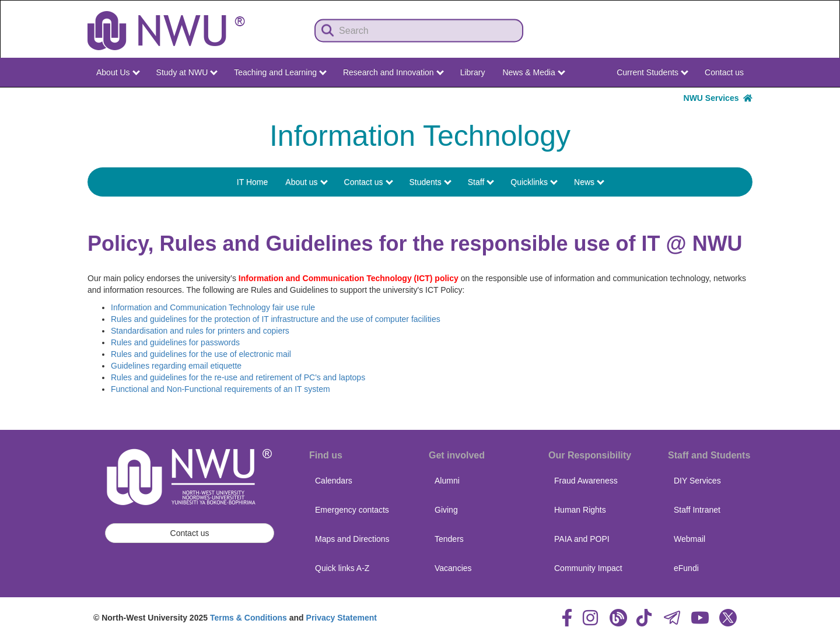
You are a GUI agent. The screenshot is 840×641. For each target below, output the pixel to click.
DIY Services (697, 481)
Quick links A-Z (342, 568)
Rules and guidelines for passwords (175, 342)
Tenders (449, 539)
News (589, 182)
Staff (481, 182)
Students (430, 182)
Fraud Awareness (586, 481)
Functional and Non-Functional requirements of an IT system (220, 389)
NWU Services (718, 98)
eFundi (686, 568)
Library (473, 72)
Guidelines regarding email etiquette (176, 366)
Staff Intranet (697, 510)
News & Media (533, 72)
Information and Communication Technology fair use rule (213, 307)
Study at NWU (187, 72)
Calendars (334, 481)
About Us (118, 72)
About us (306, 182)
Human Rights (580, 510)
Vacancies (453, 568)
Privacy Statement (342, 618)
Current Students (652, 72)
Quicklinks (534, 182)
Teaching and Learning (280, 72)
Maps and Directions (352, 539)
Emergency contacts (352, 510)
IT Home (252, 182)
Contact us (724, 72)
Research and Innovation (393, 72)
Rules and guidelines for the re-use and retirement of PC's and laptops (238, 377)
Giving (446, 510)
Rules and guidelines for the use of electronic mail (201, 354)
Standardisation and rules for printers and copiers (200, 331)
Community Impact (588, 568)
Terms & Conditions (249, 618)
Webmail (689, 539)
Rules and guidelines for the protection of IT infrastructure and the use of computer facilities (276, 319)
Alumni (447, 481)
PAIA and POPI (582, 539)
